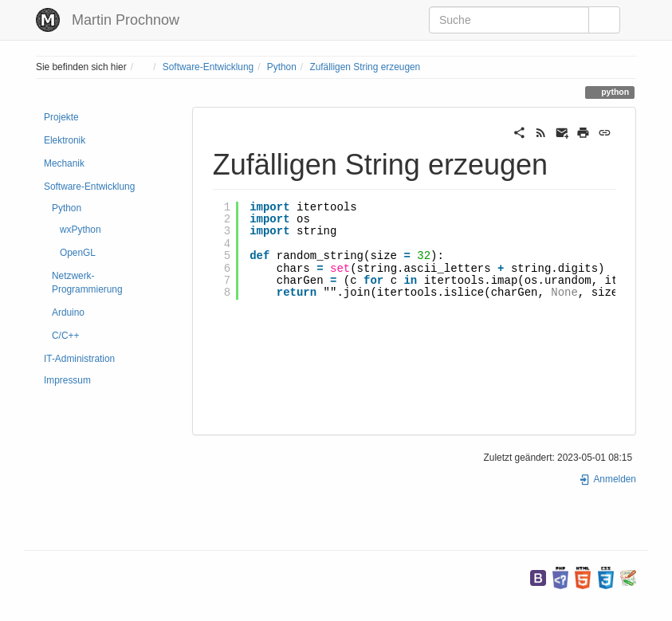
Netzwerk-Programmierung (87, 283)
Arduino (68, 312)
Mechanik (64, 163)
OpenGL (78, 253)
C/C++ (65, 336)
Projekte (61, 117)
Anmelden (607, 479)
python (614, 92)
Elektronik (65, 140)
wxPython (81, 230)
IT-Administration (79, 359)
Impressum (67, 380)
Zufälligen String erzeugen (365, 67)
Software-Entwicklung (208, 67)
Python (282, 67)
